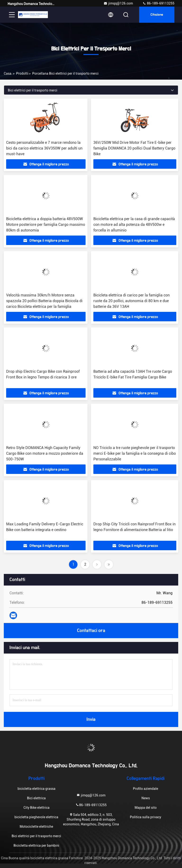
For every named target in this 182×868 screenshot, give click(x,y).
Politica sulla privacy (146, 817)
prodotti (22, 73)
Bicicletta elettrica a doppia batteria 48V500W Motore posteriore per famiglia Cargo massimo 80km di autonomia (46, 225)
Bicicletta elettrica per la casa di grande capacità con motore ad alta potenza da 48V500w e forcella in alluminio (134, 225)
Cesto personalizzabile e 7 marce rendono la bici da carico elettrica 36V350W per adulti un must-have (44, 148)
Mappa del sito (146, 808)
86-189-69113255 (158, 3)
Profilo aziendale (146, 789)
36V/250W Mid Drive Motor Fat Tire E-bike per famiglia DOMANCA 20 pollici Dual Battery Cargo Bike (134, 148)
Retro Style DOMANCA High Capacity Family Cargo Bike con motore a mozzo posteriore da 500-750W (45, 453)
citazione (157, 15)
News (146, 798)
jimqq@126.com (118, 3)
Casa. (8, 73)
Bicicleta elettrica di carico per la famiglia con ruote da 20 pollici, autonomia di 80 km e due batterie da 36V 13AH (132, 301)
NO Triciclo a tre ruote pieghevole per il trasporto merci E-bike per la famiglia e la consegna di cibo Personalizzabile (135, 453)
